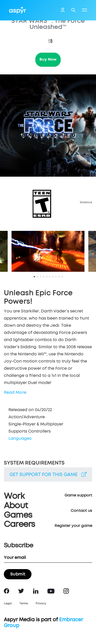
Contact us (81, 511)
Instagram (66, 591)
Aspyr (18, 10)
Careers (19, 525)
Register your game (73, 526)
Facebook (7, 591)
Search (73, 10)
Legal (8, 603)
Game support (78, 495)
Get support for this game (48, 474)
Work (14, 496)
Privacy (41, 603)
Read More (15, 392)
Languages (20, 438)
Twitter (21, 591)
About (16, 506)
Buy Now (48, 59)
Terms (24, 603)
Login (63, 10)
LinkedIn (36, 591)
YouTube (51, 591)
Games (18, 515)
